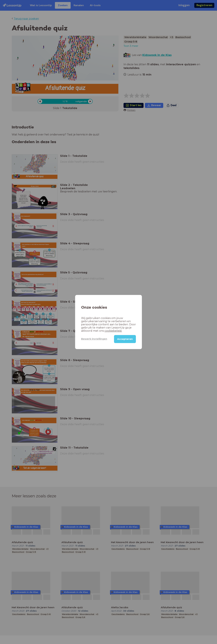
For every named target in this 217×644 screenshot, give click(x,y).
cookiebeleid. (113, 331)
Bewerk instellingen (94, 339)
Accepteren (125, 339)
